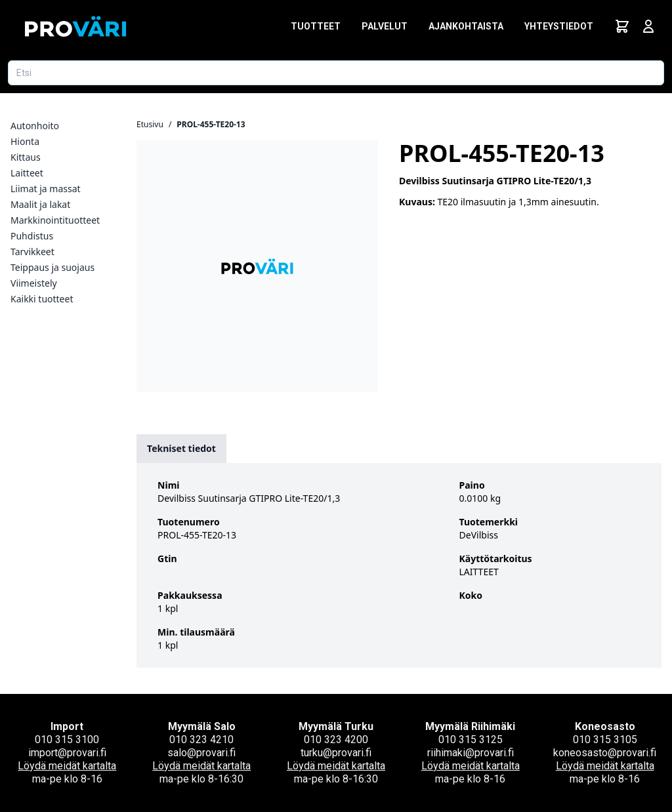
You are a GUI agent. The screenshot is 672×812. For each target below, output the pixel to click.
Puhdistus (32, 236)
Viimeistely (34, 283)
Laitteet (27, 173)
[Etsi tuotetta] (336, 73)
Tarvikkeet (32, 252)
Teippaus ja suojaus (52, 267)
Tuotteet (316, 26)
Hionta (25, 141)
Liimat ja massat (46, 189)
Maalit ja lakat (40, 204)
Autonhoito (35, 126)
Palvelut (385, 26)
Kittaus (26, 157)
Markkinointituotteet (55, 220)
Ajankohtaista (466, 26)
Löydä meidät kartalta (67, 766)
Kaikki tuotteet (42, 299)
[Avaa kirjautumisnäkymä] (648, 26)
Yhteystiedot (559, 26)
